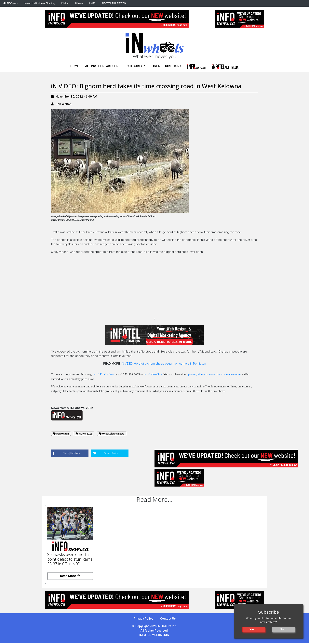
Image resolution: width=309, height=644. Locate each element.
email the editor (153, 374)
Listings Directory (166, 66)
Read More (70, 576)
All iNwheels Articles (102, 66)
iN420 (92, 3)
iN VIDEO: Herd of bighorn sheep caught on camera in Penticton (164, 364)
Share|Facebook (71, 453)
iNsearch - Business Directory (39, 3)
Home (75, 66)
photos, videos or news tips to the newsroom (215, 374)
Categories (134, 66)
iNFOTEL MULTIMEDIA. (154, 635)
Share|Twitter (112, 453)
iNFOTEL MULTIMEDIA (114, 3)
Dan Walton (64, 104)
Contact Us (168, 619)
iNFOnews (10, 3)
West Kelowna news (112, 434)
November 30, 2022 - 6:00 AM (74, 97)
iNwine (65, 3)
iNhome (79, 3)
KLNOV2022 (84, 434)
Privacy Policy (143, 619)
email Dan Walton (103, 374)
